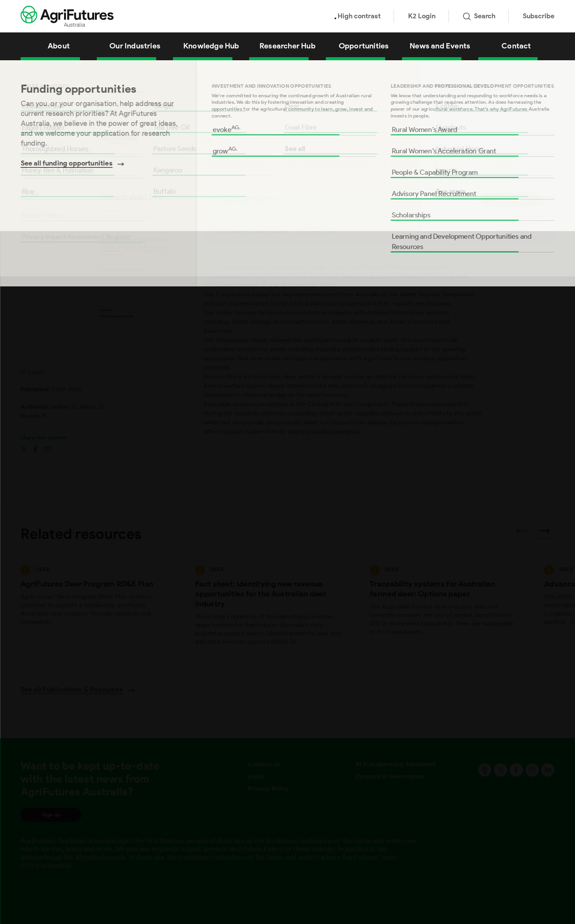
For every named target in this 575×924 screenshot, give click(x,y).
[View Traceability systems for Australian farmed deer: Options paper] (444, 610)
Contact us (264, 764)
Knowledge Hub (56, 70)
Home (27, 70)
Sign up (51, 815)
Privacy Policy (268, 788)
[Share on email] (47, 448)
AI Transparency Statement (396, 764)
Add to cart (512, 230)
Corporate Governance (390, 776)
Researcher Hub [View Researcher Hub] (287, 46)
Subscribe (539, 16)
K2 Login (422, 16)
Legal (256, 776)
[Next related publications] (545, 533)
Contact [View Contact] (516, 46)
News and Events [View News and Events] (440, 46)
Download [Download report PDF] (512, 200)
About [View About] (59, 46)
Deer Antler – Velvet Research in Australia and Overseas (137, 70)
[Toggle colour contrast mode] (335, 18)
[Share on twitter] (24, 448)
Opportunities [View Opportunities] (364, 46)
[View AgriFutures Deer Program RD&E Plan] (95, 610)
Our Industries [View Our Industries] (135, 46)
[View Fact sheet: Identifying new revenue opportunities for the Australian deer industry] (269, 610)
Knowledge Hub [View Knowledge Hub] (211, 46)
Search (479, 16)
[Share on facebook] (35, 448)
